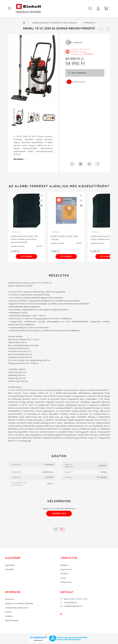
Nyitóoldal (10, 565)
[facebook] (56, 529)
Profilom (64, 574)
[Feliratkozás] (75, 82)
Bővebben (19, 159)
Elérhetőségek (12, 621)
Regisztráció (66, 569)
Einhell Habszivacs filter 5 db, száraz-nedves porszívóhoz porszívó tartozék (24, 239)
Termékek (9, 569)
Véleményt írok (59, 513)
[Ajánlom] (89, 164)
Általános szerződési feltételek (19, 603)
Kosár (63, 578)
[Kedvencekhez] (72, 164)
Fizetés (8, 612)
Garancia (9, 599)
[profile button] (98, 9)
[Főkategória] (24, 23)
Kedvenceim (66, 582)
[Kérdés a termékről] (98, 164)
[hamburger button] (9, 9)
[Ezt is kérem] (26, 256)
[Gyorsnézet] (41, 201)
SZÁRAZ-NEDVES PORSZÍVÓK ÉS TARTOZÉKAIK (55, 23)
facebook (61, 614)
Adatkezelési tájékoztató (17, 608)
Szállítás (9, 616)
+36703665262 (70, 603)
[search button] (90, 9)
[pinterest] (62, 529)
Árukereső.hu (38, 640)
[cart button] (106, 9)
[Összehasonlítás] (81, 164)
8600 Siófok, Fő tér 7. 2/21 (76, 599)
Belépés (64, 565)
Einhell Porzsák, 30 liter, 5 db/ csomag (64, 238)
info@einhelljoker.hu (73, 606)
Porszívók (90, 23)
